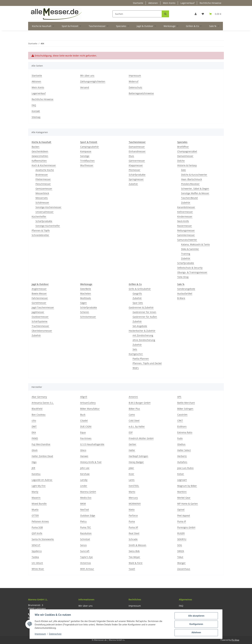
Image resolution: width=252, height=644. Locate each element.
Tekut (180, 557)
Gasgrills (137, 293)
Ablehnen (196, 633)
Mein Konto (169, 3)
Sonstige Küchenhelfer (48, 226)
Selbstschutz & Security (190, 268)
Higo (34, 462)
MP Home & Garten (188, 504)
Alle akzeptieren (196, 616)
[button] (196, 14)
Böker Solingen (185, 409)
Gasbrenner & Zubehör (141, 307)
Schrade (133, 539)
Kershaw (85, 474)
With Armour (87, 569)
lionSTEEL (134, 486)
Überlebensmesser (42, 331)
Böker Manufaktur (90, 409)
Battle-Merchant (186, 403)
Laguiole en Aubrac (42, 480)
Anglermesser (39, 289)
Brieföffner (183, 147)
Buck (83, 415)
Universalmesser (45, 212)
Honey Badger (136, 462)
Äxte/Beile (86, 289)
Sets (135, 349)
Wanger (181, 563)
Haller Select (184, 450)
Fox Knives (86, 438)
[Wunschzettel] (203, 14)
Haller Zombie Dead (42, 456)
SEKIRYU (182, 539)
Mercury (133, 498)
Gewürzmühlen (40, 156)
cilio (34, 420)
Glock (35, 450)
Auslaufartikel (185, 293)
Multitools (86, 298)
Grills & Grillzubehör (140, 289)
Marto (132, 492)
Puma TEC (86, 527)
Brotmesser (42, 175)
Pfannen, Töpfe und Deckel (147, 363)
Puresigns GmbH (186, 527)
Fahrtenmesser (40, 298)
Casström (182, 415)
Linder (84, 486)
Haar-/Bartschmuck (191, 179)
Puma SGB (37, 527)
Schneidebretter (40, 235)
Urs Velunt (37, 563)
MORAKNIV (135, 504)
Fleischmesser (43, 184)
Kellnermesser (185, 212)
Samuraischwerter (187, 240)
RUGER (181, 533)
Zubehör (133, 184)
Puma (132, 521)
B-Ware (181, 298)
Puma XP (133, 527)
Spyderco (37, 551)
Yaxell (132, 569)
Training (186, 254)
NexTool (85, 510)
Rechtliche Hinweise (210, 3)
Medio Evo (86, 498)
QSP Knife (37, 533)
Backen (36, 147)
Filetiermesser (43, 179)
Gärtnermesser (137, 161)
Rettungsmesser (186, 230)
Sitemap (36, 117)
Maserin (36, 498)
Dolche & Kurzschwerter (194, 175)
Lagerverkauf (187, 3)
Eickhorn (182, 426)
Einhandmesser (137, 151)
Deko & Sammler (190, 249)
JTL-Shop (235, 640)
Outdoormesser (40, 317)
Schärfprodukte (44, 221)
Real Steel (134, 533)
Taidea (35, 557)
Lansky (84, 480)
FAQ (34, 105)
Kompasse (86, 151)
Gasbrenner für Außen (145, 317)
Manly (35, 492)
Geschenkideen (40, 151)
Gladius (181, 444)
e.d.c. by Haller (137, 426)
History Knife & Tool (91, 462)
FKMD (35, 438)
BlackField (37, 409)
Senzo (83, 545)
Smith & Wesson (137, 545)
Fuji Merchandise (41, 444)
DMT (34, 426)
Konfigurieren (196, 624)
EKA (34, 432)
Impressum (135, 75)
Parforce (133, 515)
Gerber (133, 444)
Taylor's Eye (86, 557)
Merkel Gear (184, 498)
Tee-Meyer (134, 557)
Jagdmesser (38, 312)
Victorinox (85, 563)
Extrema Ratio (185, 432)
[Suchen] (137, 14)
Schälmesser (42, 203)
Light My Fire (39, 486)
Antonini (133, 397)
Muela (35, 510)
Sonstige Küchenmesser (48, 207)
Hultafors (182, 462)
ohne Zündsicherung (144, 340)
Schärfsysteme (40, 321)
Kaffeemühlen (39, 161)
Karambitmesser (186, 207)
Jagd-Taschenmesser (43, 307)
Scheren (85, 312)
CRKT (180, 420)
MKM (83, 504)
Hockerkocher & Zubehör (142, 331)
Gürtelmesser (39, 303)
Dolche (181, 161)
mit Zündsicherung (143, 335)
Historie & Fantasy (187, 165)
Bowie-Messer (39, 293)
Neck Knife (183, 221)
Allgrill (84, 397)
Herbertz (182, 456)
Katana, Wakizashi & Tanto (195, 244)
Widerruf (134, 81)
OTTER (35, 515)
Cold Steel (134, 420)
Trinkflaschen (87, 161)
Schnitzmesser (88, 317)
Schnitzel (85, 539)
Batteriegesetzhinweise (141, 93)
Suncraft (85, 551)
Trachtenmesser (40, 326)
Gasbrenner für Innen (144, 312)
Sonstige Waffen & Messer (195, 193)
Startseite (138, 3)
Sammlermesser (186, 235)
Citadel (84, 420)
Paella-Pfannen (141, 359)
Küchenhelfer (39, 216)
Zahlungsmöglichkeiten (93, 81)
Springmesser (136, 179)
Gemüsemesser (44, 189)
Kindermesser (185, 216)
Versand (85, 87)
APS (179, 397)
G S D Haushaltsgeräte (92, 444)
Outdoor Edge (88, 515)
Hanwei (84, 456)
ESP (131, 432)
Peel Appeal (184, 515)
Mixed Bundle (39, 504)
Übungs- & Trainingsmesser (192, 272)
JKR (33, 468)
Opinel (181, 510)
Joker (131, 468)
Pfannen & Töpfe (41, 230)
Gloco (83, 450)
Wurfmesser (87, 165)
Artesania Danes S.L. (43, 403)
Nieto (132, 510)
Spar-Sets (138, 303)
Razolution (86, 533)
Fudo (180, 438)
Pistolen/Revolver (190, 184)
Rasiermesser (185, 226)
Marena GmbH (88, 492)
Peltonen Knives (40, 521)
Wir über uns (87, 75)
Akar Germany (39, 397)
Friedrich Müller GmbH (141, 438)
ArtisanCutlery (88, 403)
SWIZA (181, 551)
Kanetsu (36, 474)
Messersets (42, 198)
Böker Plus (134, 409)
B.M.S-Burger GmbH (140, 403)
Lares (132, 480)
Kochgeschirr (136, 354)
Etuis (131, 156)
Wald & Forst (136, 563)
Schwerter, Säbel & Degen (195, 189)
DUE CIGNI (86, 426)
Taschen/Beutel (189, 198)
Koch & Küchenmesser (44, 165)
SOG (180, 545)
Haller (132, 450)
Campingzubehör (90, 147)
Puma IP (182, 521)
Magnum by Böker (187, 486)
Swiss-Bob (134, 551)
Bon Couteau (39, 415)
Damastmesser (137, 147)
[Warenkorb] (215, 14)
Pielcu (83, 521)
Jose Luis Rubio (185, 468)
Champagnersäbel (187, 151)
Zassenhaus (184, 569)
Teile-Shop (183, 277)
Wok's (136, 368)
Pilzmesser (135, 170)
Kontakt (36, 111)
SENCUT (36, 545)
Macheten (86, 293)
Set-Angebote (140, 326)
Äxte (183, 170)
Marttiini (182, 492)
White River (38, 569)
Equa (83, 432)
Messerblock (42, 193)
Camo (132, 415)
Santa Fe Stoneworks (43, 539)
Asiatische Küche (45, 170)
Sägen (83, 303)
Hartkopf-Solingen (138, 456)
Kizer (131, 474)
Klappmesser (136, 165)
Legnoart (182, 480)
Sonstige (85, 156)
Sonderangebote (186, 289)
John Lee (85, 468)
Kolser (181, 474)
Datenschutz (135, 87)
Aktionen (153, 3)
